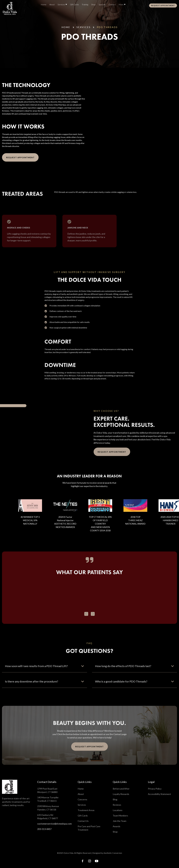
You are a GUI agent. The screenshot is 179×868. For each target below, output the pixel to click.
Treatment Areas (86, 810)
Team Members (120, 816)
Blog (115, 799)
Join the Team (120, 821)
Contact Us (83, 821)
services (83, 27)
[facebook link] (83, 861)
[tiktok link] (97, 861)
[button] (86, 619)
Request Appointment (20, 157)
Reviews (117, 805)
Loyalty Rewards (121, 794)
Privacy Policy (155, 789)
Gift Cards (83, 816)
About (81, 794)
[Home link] (10, 8)
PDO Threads (107, 27)
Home (66, 27)
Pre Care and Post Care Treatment (89, 828)
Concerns (82, 799)
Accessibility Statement (159, 794)
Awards (116, 826)
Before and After (121, 789)
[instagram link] (90, 861)
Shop (115, 832)
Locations (118, 810)
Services (82, 805)
